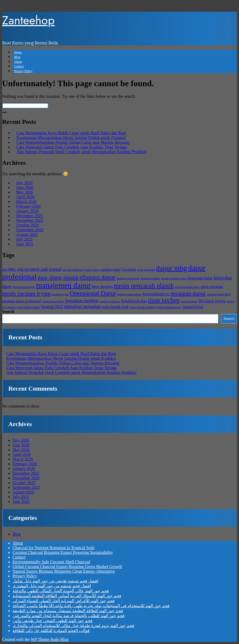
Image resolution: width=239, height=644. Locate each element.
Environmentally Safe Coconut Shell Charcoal (51, 562)
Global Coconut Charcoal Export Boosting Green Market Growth (67, 567)
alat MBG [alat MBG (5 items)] (9, 269)
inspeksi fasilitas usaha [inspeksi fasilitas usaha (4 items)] (174, 278)
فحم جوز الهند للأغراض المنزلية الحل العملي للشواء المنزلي (64, 601)
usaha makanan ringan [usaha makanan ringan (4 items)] (169, 307)
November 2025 (30, 220)
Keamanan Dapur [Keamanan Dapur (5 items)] (200, 278)
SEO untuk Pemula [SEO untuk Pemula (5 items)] (212, 301)
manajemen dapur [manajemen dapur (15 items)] (63, 285)
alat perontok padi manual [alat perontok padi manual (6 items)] (39, 269)
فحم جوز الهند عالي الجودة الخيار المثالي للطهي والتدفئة (61, 591)
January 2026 (27, 211)
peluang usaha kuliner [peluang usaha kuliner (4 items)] (129, 294)
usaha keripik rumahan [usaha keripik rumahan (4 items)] (142, 307)
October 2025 (28, 225)
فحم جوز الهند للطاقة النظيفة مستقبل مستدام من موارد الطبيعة (68, 611)
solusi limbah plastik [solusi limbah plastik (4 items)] (28, 307)
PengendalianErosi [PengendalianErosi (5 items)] (156, 294)
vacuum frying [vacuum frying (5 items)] (193, 307)
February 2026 (28, 206)
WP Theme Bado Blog (49, 639)
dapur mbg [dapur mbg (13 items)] (172, 268)
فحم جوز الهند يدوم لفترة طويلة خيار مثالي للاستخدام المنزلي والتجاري (73, 626)
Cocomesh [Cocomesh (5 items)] (129, 269)
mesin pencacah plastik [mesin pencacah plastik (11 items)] (144, 286)
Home (18, 52)
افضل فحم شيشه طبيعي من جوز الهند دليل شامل (55, 581)
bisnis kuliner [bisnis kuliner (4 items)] (92, 270)
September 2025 (30, 230)
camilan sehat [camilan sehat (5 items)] (110, 269)
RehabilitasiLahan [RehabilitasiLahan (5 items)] (134, 301)
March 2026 (26, 202)
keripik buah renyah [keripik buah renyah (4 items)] (24, 287)
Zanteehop (28, 20)
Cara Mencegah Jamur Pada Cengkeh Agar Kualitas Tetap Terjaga (72, 147)
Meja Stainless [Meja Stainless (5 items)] (102, 287)
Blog (17, 57)
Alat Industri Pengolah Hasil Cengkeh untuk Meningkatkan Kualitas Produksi (82, 152)
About (18, 62)
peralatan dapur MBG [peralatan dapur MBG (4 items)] (219, 294)
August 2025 (27, 234)
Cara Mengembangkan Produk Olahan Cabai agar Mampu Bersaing (73, 142)
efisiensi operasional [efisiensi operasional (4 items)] (128, 278)
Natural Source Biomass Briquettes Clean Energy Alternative (64, 571)
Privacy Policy (23, 71)
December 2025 (30, 216)
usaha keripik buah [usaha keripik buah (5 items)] (115, 307)
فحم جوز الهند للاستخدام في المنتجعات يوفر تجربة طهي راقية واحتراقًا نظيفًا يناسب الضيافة (91, 606)
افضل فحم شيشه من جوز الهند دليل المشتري (52, 586)
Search (8, 312)
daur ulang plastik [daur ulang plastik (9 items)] (58, 277)
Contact (19, 66)
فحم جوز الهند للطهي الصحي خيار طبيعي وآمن (53, 621)
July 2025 (24, 239)
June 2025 (25, 244)
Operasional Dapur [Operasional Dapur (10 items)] (93, 293)
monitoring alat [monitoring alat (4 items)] (60, 294)
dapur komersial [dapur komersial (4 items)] (146, 270)
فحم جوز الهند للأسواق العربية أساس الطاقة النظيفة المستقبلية (67, 596)
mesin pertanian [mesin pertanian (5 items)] (212, 287)
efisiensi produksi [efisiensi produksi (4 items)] (150, 278)
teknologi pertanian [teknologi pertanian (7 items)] (82, 306)
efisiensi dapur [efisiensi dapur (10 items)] (98, 277)
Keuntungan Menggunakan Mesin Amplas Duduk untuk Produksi (71, 138)
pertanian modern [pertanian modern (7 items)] (82, 301)
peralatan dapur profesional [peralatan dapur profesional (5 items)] (22, 301)
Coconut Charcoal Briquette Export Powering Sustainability (63, 552)
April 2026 (25, 197)
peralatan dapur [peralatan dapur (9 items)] (188, 293)
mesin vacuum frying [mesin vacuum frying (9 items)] (26, 293)
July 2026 (24, 183)
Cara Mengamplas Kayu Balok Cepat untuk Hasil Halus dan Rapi (71, 133)
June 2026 (25, 187)
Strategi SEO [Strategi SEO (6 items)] (52, 307)
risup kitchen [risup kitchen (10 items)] (164, 300)
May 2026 (25, 192)
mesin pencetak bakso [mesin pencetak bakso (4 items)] (187, 287)
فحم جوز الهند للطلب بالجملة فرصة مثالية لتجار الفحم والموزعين (69, 616)
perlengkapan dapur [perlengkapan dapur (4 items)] (53, 301)
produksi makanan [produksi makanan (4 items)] (110, 301)
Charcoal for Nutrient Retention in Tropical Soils (54, 548)
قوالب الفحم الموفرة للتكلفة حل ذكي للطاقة (51, 631)
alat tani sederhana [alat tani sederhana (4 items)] (73, 270)
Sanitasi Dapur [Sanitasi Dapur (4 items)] (189, 301)
